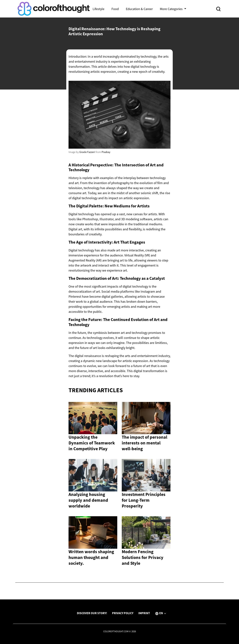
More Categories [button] (172, 9)
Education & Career (139, 9)
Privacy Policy (123, 613)
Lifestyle (98, 9)
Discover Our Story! (92, 613)
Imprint (144, 613)
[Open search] (218, 9)
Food (115, 9)
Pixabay (106, 152)
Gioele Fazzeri (87, 152)
